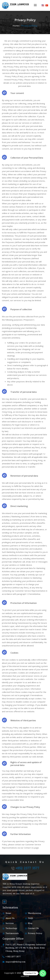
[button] (35, 5)
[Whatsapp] (43, 973)
